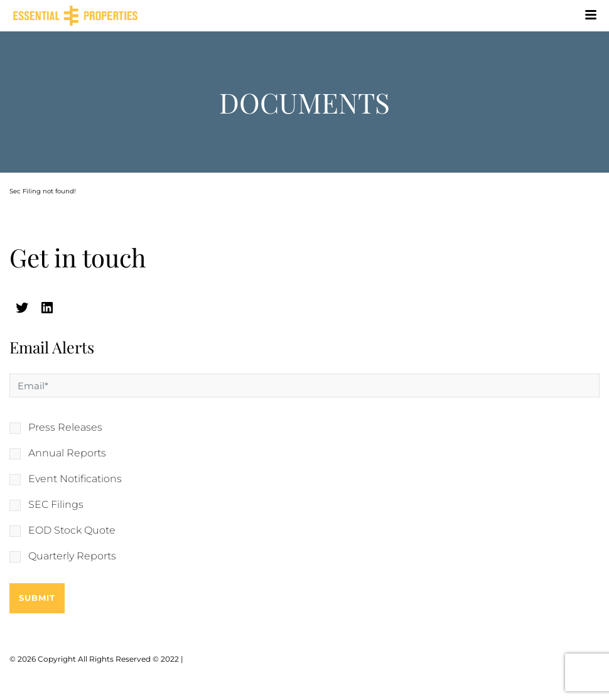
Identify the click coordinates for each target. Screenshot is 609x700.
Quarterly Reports (72, 556)
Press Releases (65, 428)
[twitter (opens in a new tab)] (22, 308)
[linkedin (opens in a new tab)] (47, 308)
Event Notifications (75, 479)
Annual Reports (67, 453)
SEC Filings (56, 505)
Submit (37, 598)
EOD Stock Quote (72, 530)
